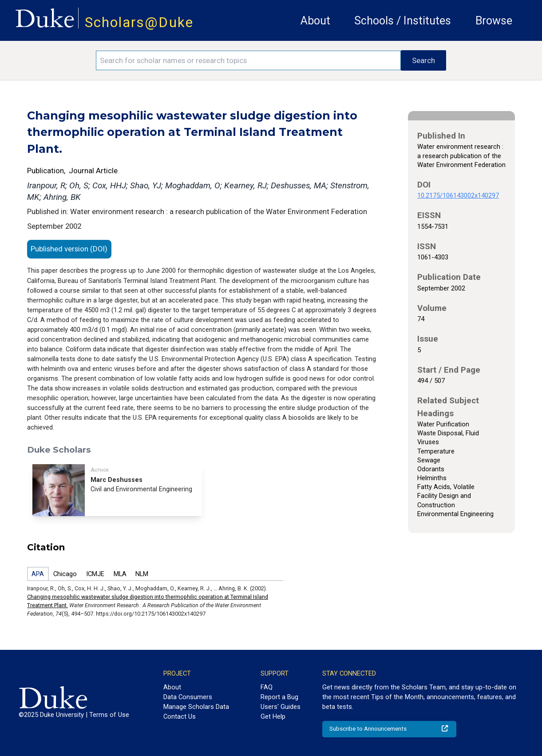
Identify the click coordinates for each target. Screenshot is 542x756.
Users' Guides (281, 707)
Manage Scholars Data (196, 707)
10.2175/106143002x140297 (458, 195)
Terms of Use (109, 715)
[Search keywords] (248, 60)
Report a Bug (279, 697)
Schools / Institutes (403, 21)
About (315, 21)
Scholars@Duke (139, 22)
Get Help (273, 716)
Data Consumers (188, 697)
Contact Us (180, 716)
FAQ (267, 687)
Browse (494, 21)
